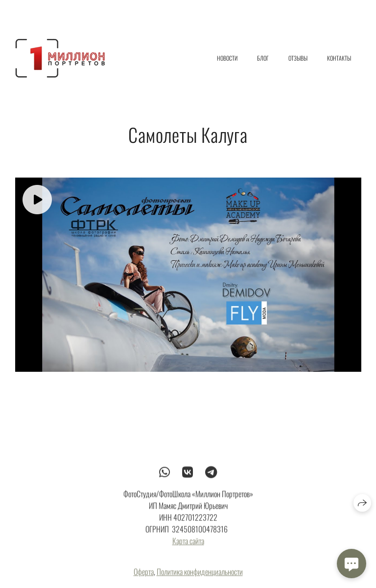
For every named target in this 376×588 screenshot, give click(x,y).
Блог (263, 58)
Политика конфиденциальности (200, 575)
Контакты (339, 58)
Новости (227, 58)
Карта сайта (188, 544)
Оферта (144, 575)
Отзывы (298, 58)
